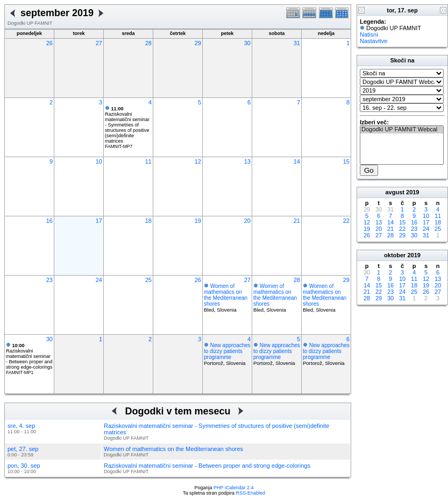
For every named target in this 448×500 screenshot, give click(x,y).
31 (297, 43)
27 (99, 43)
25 (148, 280)
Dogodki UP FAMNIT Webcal (402, 130)
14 (297, 161)
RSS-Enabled (251, 493)
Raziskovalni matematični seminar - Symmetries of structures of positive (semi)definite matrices (127, 125)
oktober (395, 255)
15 (346, 161)
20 (247, 221)
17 (99, 221)
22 (346, 221)
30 (247, 43)
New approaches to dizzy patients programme (227, 351)
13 (247, 161)
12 (198, 161)
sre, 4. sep (21, 426)
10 (99, 161)
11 (148, 161)
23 (49, 280)
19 (198, 221)
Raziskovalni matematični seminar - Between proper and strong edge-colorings (29, 356)
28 (148, 43)
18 (148, 221)
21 (297, 221)
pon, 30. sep (24, 466)
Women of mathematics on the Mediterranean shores (226, 295)
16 (49, 221)
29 (198, 43)
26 (49, 43)
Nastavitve (374, 41)
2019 (413, 192)
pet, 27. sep (23, 449)
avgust (394, 192)
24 (99, 280)
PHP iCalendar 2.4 (233, 488)
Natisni (369, 34)
